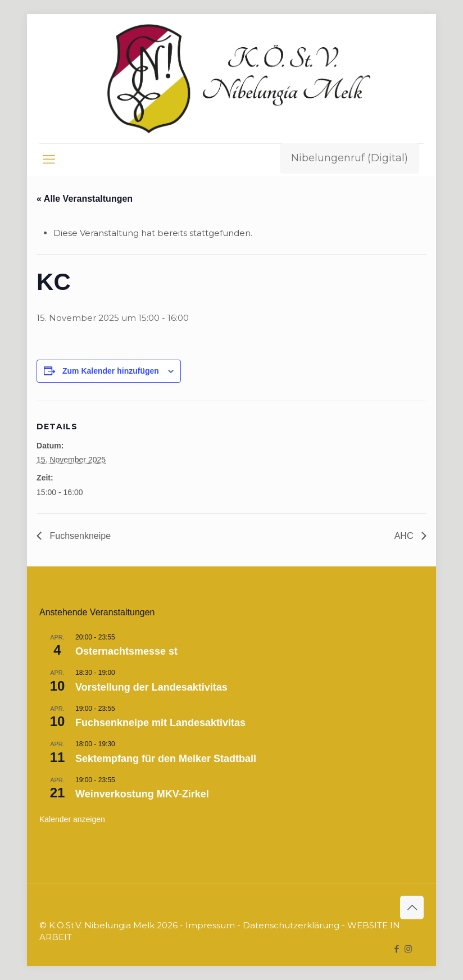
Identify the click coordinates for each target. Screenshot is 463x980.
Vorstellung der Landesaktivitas (151, 687)
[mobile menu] (49, 160)
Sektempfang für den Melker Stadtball (166, 759)
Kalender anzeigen (72, 819)
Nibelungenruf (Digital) (349, 158)
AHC (405, 536)
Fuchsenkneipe (79, 536)
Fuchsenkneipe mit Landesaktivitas (160, 723)
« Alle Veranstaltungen (85, 199)
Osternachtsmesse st (126, 651)
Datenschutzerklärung (291, 925)
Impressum (210, 925)
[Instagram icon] (408, 949)
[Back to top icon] (412, 908)
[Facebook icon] (396, 949)
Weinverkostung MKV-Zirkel (142, 794)
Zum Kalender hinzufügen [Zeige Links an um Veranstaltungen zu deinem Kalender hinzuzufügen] (111, 371)
